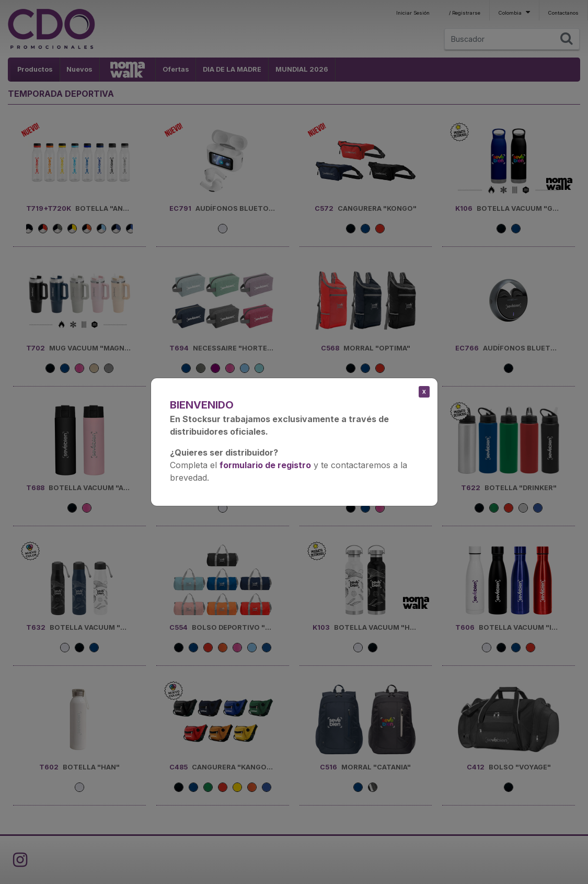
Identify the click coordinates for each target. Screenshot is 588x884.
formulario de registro (265, 465)
